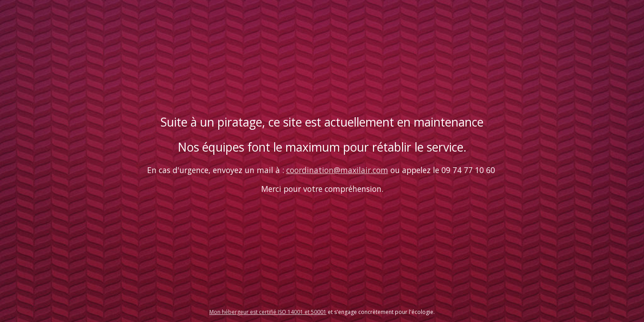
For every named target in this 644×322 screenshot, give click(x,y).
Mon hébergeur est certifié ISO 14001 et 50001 (268, 312)
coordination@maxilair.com (337, 170)
